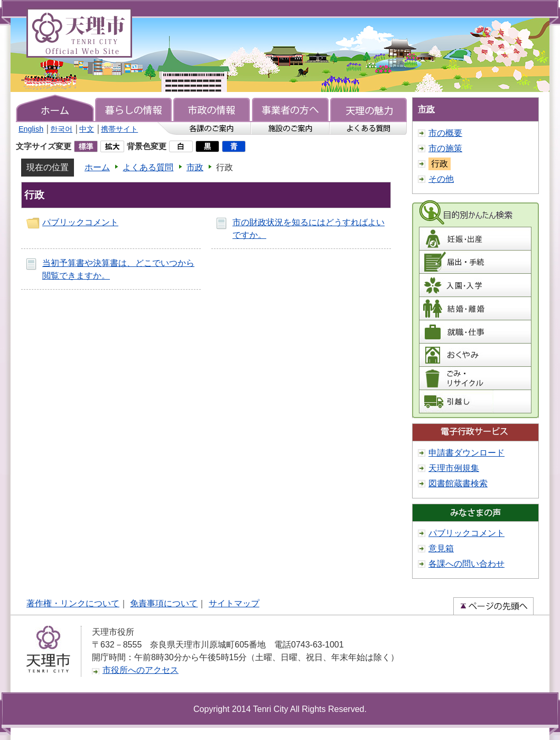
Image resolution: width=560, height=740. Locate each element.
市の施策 (445, 148)
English (31, 129)
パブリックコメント (80, 222)
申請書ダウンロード (466, 453)
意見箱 (441, 548)
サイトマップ (234, 603)
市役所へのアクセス (141, 670)
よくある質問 (148, 167)
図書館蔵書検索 (458, 483)
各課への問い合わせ (466, 564)
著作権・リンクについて (73, 603)
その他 (441, 179)
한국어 (61, 129)
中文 (87, 129)
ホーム (97, 167)
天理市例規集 (454, 468)
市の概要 (445, 133)
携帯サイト (119, 129)
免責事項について (164, 603)
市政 (195, 167)
